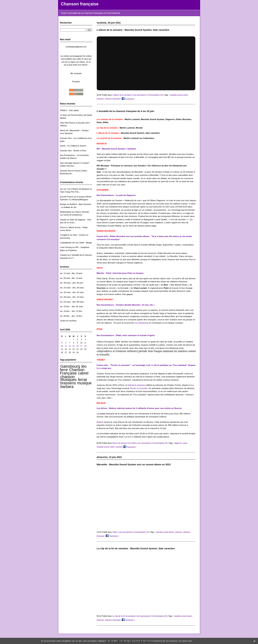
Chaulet (63, 255)
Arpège (63, 204)
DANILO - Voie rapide (69, 110)
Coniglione (65, 235)
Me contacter (76, 73)
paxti (185, 443)
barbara (67, 387)
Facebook (128, 99)
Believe (100, 422)
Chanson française (80, 4)
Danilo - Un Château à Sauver (73, 146)
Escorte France (67, 197)
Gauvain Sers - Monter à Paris (73, 151)
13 (66, 346)
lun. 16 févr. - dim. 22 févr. (71, 311)
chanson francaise (113, 99)
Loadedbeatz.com (68, 243)
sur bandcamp (142, 323)
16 (78, 346)
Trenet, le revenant (139, 388)
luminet (119, 447)
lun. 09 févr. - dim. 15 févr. (71, 316)
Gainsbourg (70, 366)
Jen (62, 189)
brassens (68, 383)
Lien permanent (139, 95)
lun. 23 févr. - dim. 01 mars (72, 306)
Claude (63, 220)
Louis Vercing (66, 247)
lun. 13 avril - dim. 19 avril (71, 273)
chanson (68, 377)
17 (81, 346)
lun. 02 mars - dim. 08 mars (72, 302)
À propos (76, 81)
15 (74, 346)
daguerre (178, 443)
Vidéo (115, 532)
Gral (62, 227)
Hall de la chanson (136, 385)
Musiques (69, 380)
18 (85, 346)
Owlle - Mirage (85, 243)
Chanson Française (72, 372)
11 (85, 343)
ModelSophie (66, 212)
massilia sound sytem (179, 95)
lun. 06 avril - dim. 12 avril (71, 278)
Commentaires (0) (155, 95)
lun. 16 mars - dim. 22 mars (72, 292)
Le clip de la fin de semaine (124, 616)
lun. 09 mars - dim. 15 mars (72, 297)
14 (70, 346)
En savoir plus (185, 641)
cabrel (83, 373)
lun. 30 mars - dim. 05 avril (72, 283)
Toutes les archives (68, 321)
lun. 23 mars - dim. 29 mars (72, 288)
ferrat (82, 380)
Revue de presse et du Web (124, 443)
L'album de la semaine (122, 95)
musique (84, 383)
